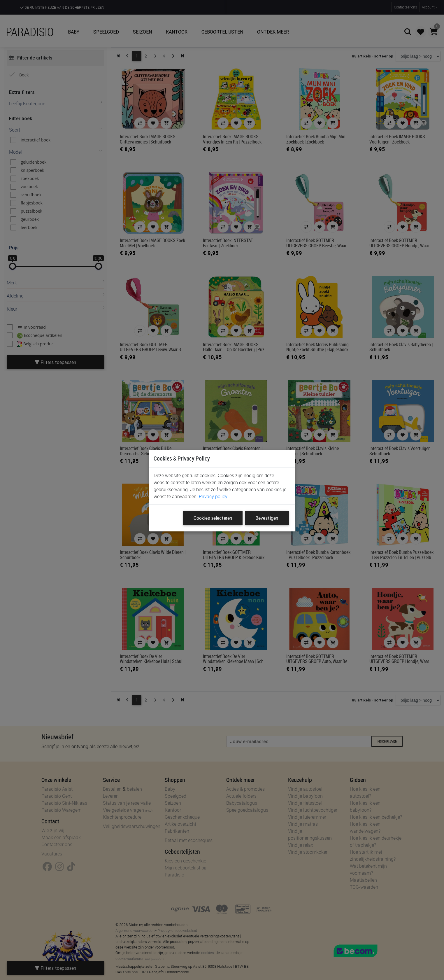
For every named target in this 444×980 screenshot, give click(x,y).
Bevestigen (267, 518)
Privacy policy (213, 496)
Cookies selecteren (213, 518)
